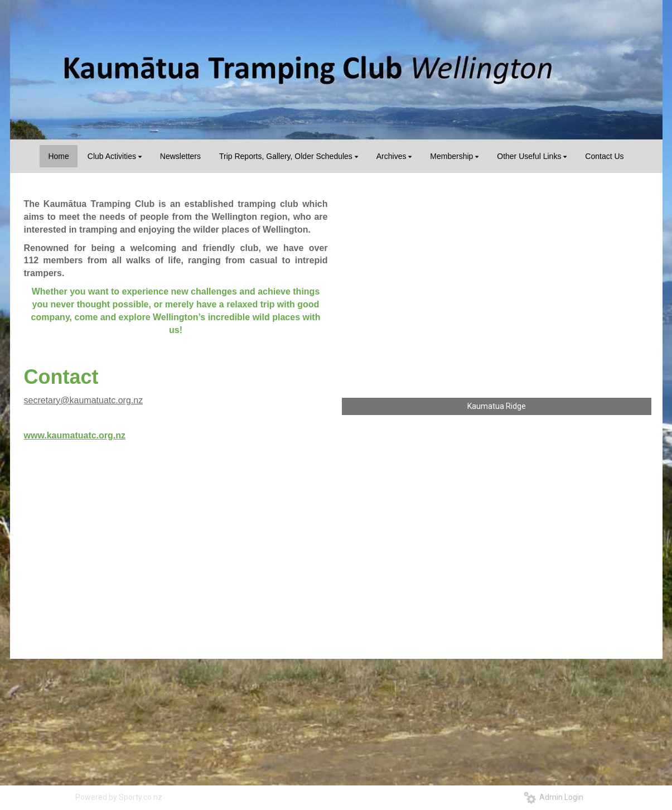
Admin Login (553, 797)
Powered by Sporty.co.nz (119, 797)
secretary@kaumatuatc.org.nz (84, 400)
